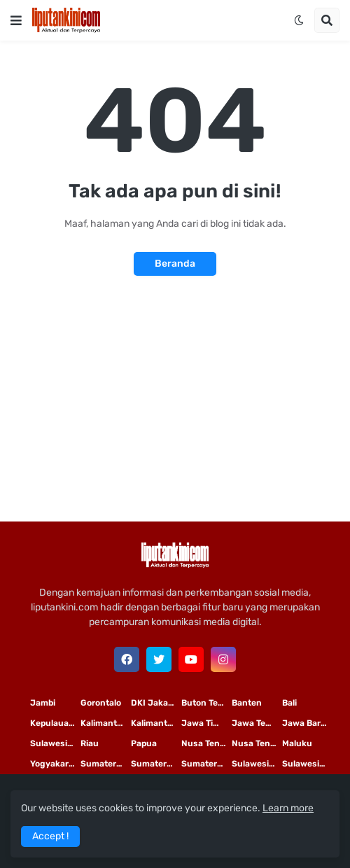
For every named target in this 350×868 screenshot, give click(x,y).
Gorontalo (101, 703)
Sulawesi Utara (257, 764)
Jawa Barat (306, 723)
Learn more (288, 808)
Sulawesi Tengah (307, 764)
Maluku (297, 743)
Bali (289, 703)
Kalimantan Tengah (156, 723)
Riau (90, 743)
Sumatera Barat (206, 764)
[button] (16, 20)
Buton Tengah (206, 703)
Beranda (175, 264)
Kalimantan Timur (106, 723)
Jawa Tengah (257, 723)
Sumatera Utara (106, 764)
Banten (247, 703)
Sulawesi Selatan (55, 743)
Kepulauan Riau (55, 723)
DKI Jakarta (155, 703)
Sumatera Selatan (156, 764)
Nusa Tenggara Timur (206, 743)
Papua (144, 743)
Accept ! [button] (50, 836)
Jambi (43, 703)
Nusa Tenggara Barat (257, 743)
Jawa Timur (205, 723)
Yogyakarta (54, 764)
